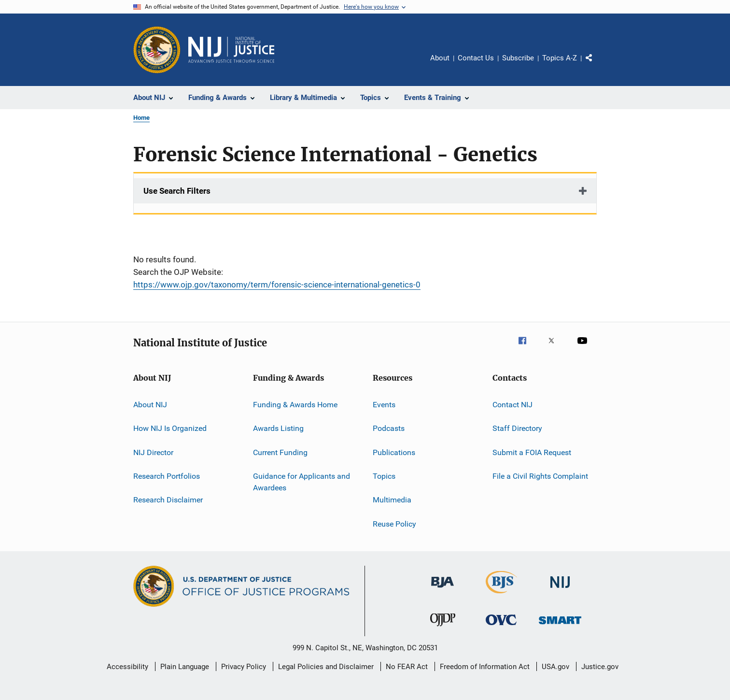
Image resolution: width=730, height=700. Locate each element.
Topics (384, 476)
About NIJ (150, 405)
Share (597, 65)
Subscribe (518, 58)
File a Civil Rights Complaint (540, 476)
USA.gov (555, 667)
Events (384, 405)
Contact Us (476, 58)
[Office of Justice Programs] (157, 50)
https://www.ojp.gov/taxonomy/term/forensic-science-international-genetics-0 (277, 285)
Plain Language (185, 667)
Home (141, 118)
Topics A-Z (560, 58)
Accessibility (127, 667)
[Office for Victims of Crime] (501, 627)
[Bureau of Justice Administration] (442, 589)
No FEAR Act (407, 667)
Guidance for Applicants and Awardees (302, 482)
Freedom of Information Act (485, 667)
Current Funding (280, 452)
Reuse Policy (394, 524)
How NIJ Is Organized (170, 428)
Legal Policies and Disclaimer (326, 667)
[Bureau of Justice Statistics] (501, 595)
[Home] (231, 50)
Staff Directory (517, 428)
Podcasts (389, 428)
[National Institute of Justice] (560, 590)
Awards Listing (278, 428)
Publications (394, 452)
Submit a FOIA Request (532, 452)
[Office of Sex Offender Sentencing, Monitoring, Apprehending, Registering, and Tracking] (560, 626)
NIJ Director (153, 452)
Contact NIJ (512, 405)
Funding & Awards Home (295, 405)
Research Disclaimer (168, 500)
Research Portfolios (167, 476)
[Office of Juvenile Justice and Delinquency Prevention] (443, 628)
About (440, 58)
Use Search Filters (177, 191)
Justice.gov (600, 667)
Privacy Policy (244, 667)
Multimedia (392, 500)
